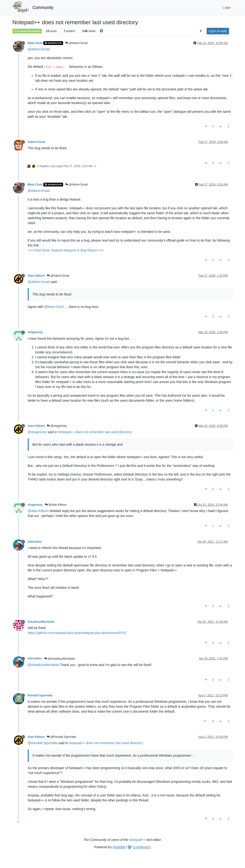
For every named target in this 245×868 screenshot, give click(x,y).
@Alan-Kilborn (38, 511)
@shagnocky (57, 426)
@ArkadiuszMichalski (60, 659)
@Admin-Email (39, 49)
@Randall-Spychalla (43, 743)
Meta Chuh (35, 43)
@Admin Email (76, 43)
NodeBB (119, 847)
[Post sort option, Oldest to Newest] (201, 31)
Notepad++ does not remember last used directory (95, 432)
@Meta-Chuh (54, 307)
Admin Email (36, 142)
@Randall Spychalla (61, 737)
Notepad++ (137, 840)
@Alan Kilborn (56, 505)
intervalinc (35, 542)
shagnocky (35, 332)
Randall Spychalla (40, 695)
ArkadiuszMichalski (41, 622)
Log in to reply (218, 31)
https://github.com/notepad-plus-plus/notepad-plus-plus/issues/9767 (77, 633)
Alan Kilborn (36, 276)
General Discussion (27, 31)
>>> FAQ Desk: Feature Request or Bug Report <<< (66, 250)
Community (43, 8)
